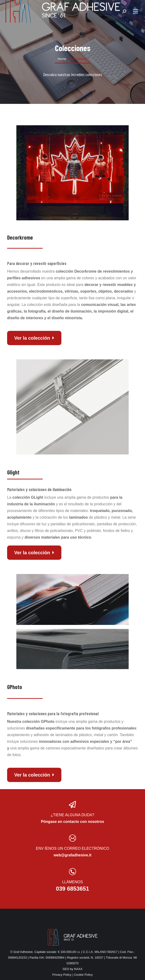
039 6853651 (72, 889)
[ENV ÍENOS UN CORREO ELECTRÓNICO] (72, 838)
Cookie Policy (83, 975)
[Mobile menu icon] (136, 11)
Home (62, 59)
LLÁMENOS (72, 882)
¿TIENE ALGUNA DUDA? (72, 815)
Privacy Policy (62, 975)
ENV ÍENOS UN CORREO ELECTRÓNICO (72, 848)
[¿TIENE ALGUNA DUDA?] (72, 805)
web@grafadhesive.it (72, 855)
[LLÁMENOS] (72, 872)
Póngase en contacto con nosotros (73, 822)
